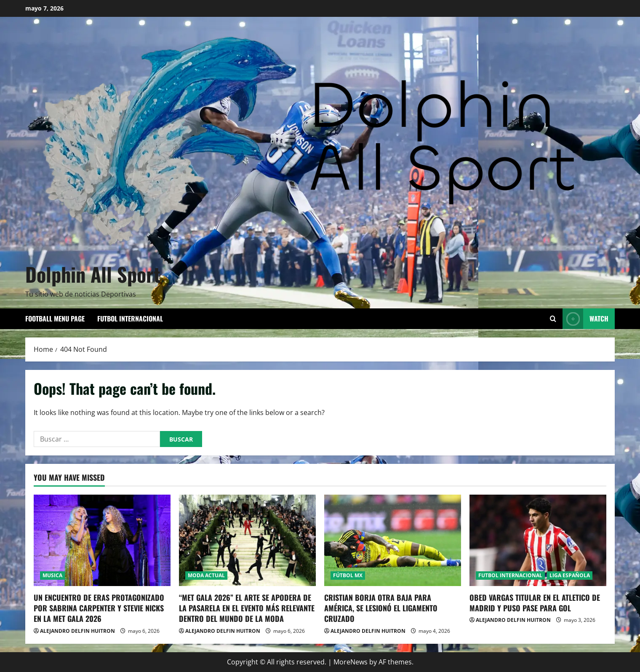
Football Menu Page (55, 319)
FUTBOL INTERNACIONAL (130, 319)
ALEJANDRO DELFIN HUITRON (77, 631)
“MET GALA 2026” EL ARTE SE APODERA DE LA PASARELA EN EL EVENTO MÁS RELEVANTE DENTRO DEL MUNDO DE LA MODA (247, 608)
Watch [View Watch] (585, 319)
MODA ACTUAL (206, 575)
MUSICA (52, 575)
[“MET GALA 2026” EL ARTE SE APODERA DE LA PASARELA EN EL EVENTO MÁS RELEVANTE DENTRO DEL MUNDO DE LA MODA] (247, 540)
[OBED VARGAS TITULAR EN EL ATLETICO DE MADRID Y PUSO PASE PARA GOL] (538, 540)
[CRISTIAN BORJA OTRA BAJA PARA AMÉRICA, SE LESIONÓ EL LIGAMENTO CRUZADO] (393, 540)
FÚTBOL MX (348, 575)
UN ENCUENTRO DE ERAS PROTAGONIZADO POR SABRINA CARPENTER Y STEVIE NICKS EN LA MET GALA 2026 (99, 608)
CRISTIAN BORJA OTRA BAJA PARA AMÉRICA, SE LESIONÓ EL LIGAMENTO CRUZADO (381, 608)
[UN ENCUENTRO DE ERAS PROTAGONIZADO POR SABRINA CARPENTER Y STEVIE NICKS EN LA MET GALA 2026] (102, 540)
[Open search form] (553, 319)
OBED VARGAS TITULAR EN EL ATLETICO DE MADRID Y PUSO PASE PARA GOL (535, 603)
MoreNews (351, 662)
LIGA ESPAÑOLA (570, 575)
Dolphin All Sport (93, 274)
